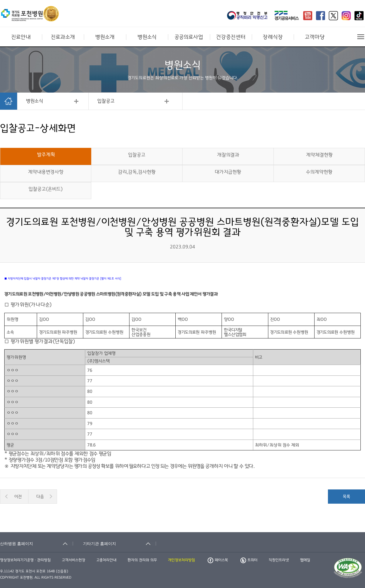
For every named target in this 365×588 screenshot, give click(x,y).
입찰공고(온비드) (46, 189)
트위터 (249, 560)
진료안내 (21, 37)
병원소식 (147, 37)
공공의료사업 (189, 37)
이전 (18, 497)
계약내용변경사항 (46, 172)
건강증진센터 (231, 37)
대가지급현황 (228, 172)
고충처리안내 (106, 560)
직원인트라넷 (279, 560)
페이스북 (218, 560)
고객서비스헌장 (74, 560)
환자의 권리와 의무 (142, 560)
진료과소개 (63, 37)
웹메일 (305, 560)
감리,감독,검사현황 (137, 172)
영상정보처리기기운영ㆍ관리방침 (25, 560)
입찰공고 (106, 101)
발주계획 (46, 155)
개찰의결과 (228, 155)
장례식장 (273, 37)
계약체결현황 (319, 155)
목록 (346, 497)
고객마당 (315, 37)
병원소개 (105, 37)
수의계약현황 (319, 172)
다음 (40, 497)
